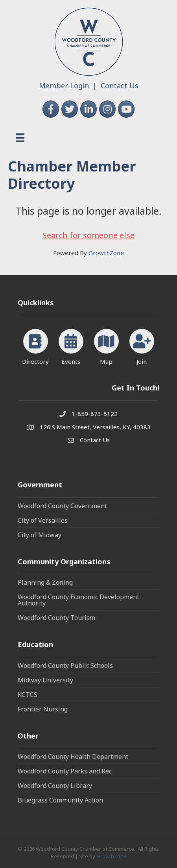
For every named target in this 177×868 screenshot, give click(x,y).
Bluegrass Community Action (60, 800)
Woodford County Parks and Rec (65, 771)
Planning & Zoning (45, 582)
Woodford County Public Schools (65, 666)
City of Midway (40, 535)
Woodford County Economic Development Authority (78, 600)
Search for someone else (88, 235)
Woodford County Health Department (73, 757)
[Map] (106, 346)
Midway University (45, 680)
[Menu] (20, 138)
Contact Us (120, 86)
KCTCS (28, 695)
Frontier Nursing (43, 709)
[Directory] (36, 346)
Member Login (64, 86)
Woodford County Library (55, 786)
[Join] (142, 346)
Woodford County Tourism (56, 618)
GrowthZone (106, 253)
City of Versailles (43, 520)
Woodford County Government (62, 506)
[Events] (71, 346)
